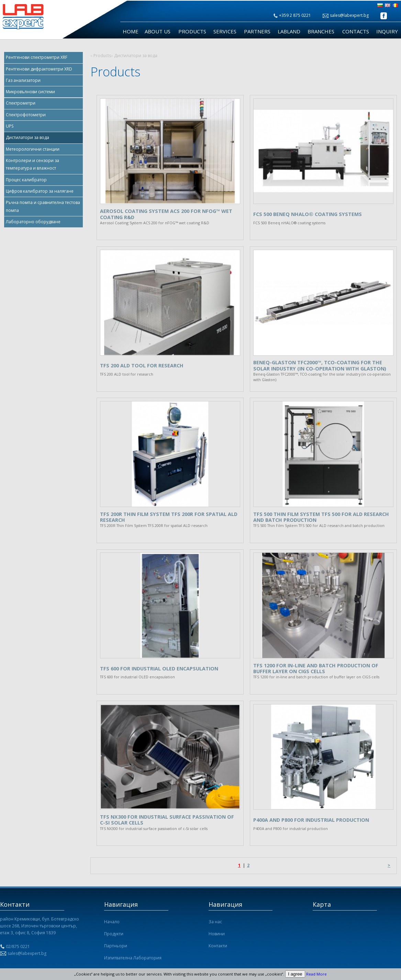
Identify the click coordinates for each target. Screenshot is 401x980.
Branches (321, 32)
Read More (316, 974)
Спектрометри (21, 103)
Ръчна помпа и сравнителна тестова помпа (43, 206)
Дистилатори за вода (27, 137)
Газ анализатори (23, 80)
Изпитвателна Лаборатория (133, 958)
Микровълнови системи (30, 92)
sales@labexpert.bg (349, 15)
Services (225, 32)
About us (158, 32)
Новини (217, 934)
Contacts (356, 32)
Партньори (116, 946)
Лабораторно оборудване (33, 222)
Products (192, 32)
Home (131, 32)
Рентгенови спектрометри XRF (37, 57)
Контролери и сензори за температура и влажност (32, 164)
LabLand (289, 32)
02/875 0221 (18, 946)
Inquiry (387, 32)
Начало (112, 922)
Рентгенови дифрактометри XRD (39, 69)
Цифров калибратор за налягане (40, 191)
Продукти (114, 934)
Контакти (218, 946)
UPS (10, 126)
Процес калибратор (26, 180)
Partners (257, 32)
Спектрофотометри (26, 115)
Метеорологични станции (33, 149)
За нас (215, 922)
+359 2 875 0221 (295, 15)
